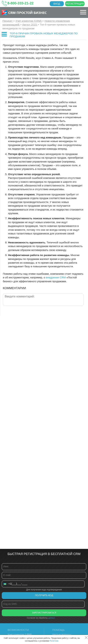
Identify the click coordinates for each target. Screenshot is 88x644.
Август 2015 (30, 25)
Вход (57, 4)
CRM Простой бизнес (27, 12)
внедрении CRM (56, 277)
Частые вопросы (62, 635)
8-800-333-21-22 (20, 3)
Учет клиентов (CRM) (29, 21)
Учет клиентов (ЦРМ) (20, 635)
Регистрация (75, 4)
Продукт (8, 21)
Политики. (54, 641)
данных (51, 618)
